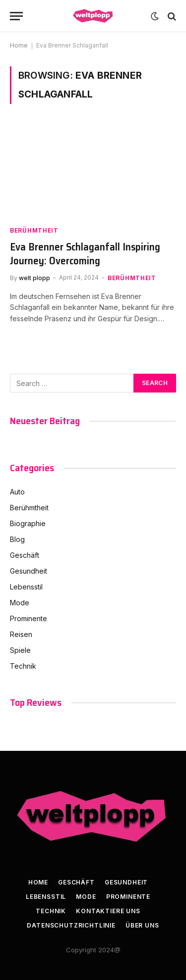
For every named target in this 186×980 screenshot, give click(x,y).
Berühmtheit (29, 508)
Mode (20, 603)
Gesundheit (29, 571)
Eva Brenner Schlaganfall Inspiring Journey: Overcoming (85, 254)
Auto (17, 492)
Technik (23, 666)
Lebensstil (26, 587)
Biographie (28, 523)
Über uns (142, 925)
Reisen (21, 634)
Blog (17, 539)
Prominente (29, 618)
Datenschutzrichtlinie (71, 925)
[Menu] (16, 16)
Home (19, 45)
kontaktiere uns (108, 911)
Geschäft (25, 555)
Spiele (20, 650)
